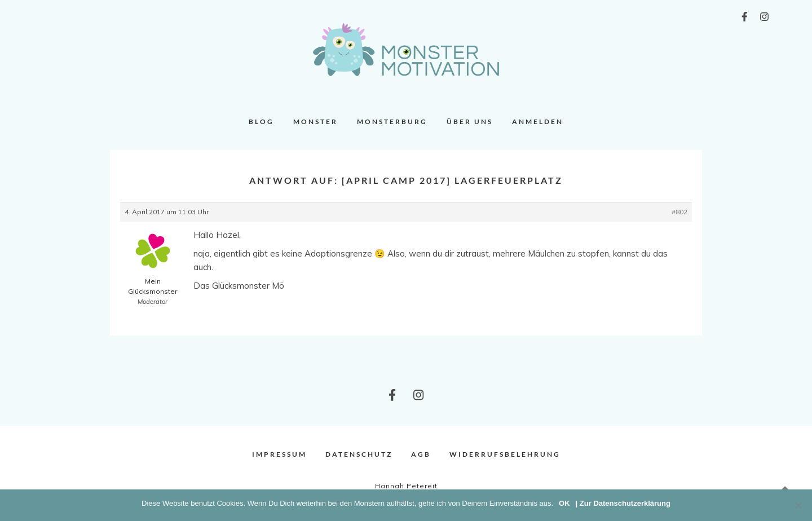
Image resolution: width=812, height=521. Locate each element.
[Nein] (798, 505)
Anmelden (538, 122)
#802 (679, 212)
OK (564, 503)
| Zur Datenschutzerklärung (623, 503)
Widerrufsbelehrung (505, 454)
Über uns (470, 122)
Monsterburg (392, 122)
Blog (261, 122)
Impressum (279, 454)
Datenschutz (359, 454)
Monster (315, 122)
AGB (421, 454)
